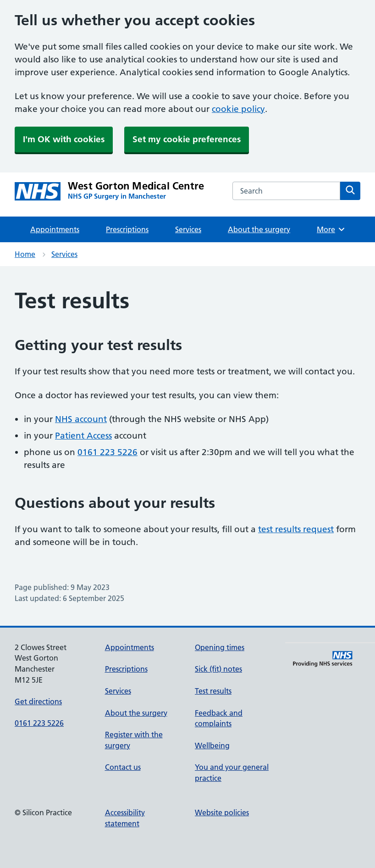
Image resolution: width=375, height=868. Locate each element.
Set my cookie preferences (187, 139)
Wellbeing (212, 746)
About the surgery (259, 229)
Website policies (222, 812)
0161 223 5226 (108, 452)
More (331, 229)
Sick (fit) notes (218, 669)
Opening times (220, 647)
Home (25, 254)
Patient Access (83, 436)
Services (188, 229)
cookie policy (238, 109)
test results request (296, 529)
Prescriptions (127, 229)
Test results (213, 691)
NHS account (81, 419)
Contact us (123, 767)
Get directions (38, 701)
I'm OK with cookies (64, 139)
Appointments (55, 229)
